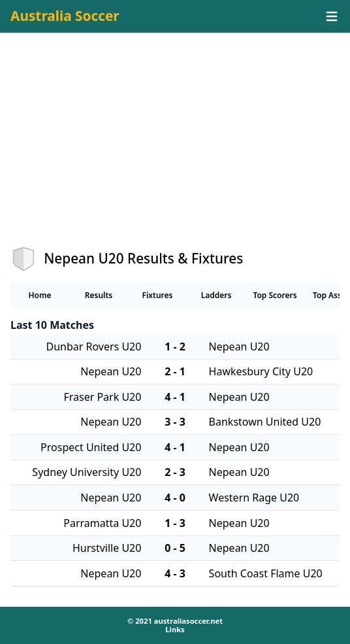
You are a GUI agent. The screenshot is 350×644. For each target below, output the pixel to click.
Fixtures (157, 295)
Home (40, 295)
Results (99, 295)
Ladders (216, 295)
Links (175, 629)
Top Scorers (275, 295)
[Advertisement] (175, 151)
